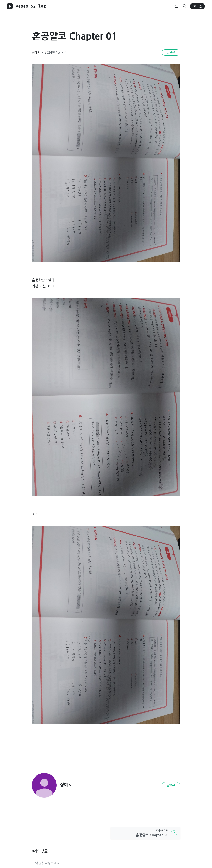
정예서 (36, 53)
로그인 (197, 6)
